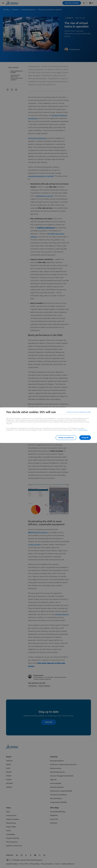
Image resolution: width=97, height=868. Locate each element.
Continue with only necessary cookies (79, 412)
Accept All (85, 438)
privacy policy (83, 430)
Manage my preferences (66, 438)
